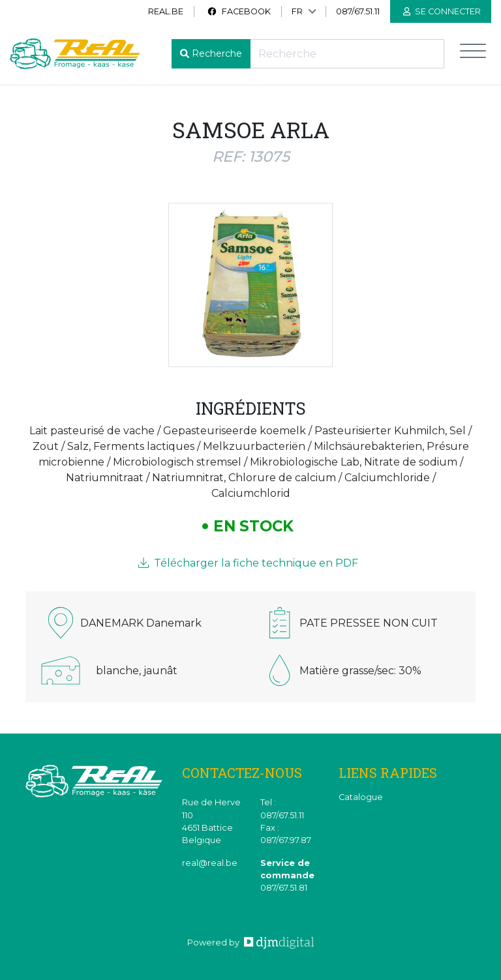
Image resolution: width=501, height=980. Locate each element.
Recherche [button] (217, 53)
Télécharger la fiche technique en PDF (248, 563)
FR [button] (297, 11)
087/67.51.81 (284, 888)
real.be (166, 11)
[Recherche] (347, 54)
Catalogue (361, 797)
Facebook (239, 11)
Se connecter (442, 11)
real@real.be (210, 863)
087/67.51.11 (358, 11)
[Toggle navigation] (473, 54)
